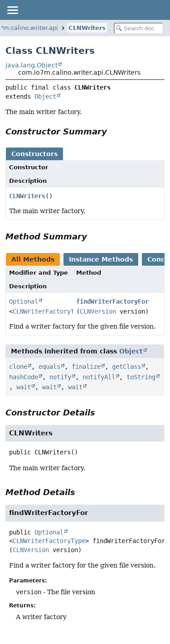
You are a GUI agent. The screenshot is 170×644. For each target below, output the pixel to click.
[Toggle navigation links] (12, 10)
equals (49, 367)
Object (45, 96)
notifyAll (99, 377)
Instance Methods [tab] (101, 259)
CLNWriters (87, 28)
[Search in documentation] (139, 28)
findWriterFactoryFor (112, 301)
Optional (24, 301)
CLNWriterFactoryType (49, 311)
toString (141, 377)
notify (60, 377)
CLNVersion (98, 311)
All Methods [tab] (33, 259)
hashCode (24, 377)
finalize (86, 367)
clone (18, 367)
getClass (126, 367)
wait (24, 387)
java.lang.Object (32, 65)
